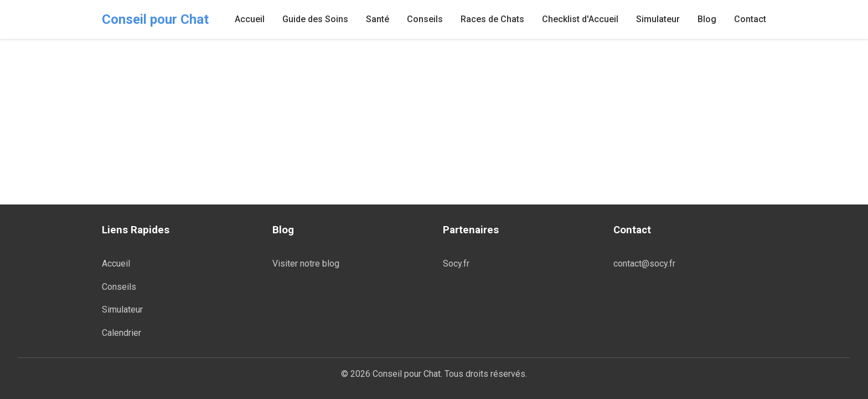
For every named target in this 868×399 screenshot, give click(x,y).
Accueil (250, 19)
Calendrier (122, 333)
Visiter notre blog (306, 264)
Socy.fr (456, 264)
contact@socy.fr (644, 264)
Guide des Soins (315, 19)
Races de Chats (492, 19)
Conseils (425, 19)
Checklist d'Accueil (580, 19)
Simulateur (658, 19)
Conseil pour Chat (155, 19)
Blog (707, 19)
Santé (378, 19)
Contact (750, 19)
